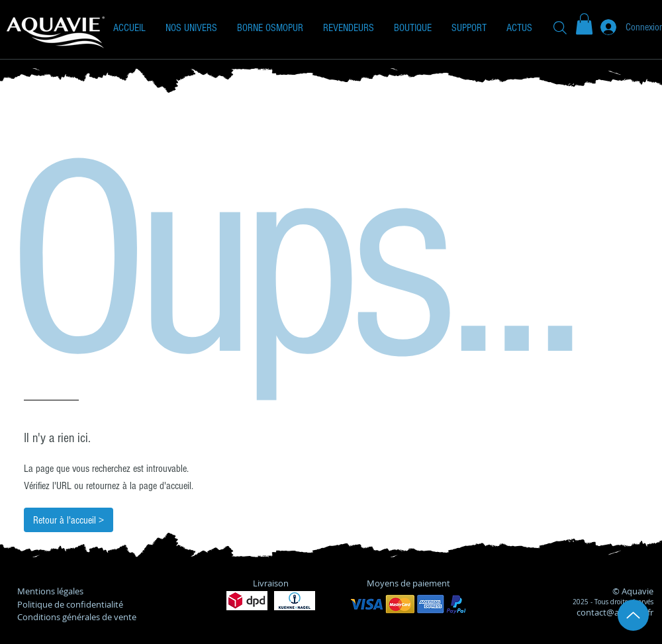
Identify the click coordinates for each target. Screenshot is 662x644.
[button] (191, 28)
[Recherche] (560, 27)
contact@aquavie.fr (615, 612)
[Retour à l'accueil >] (69, 520)
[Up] (633, 615)
